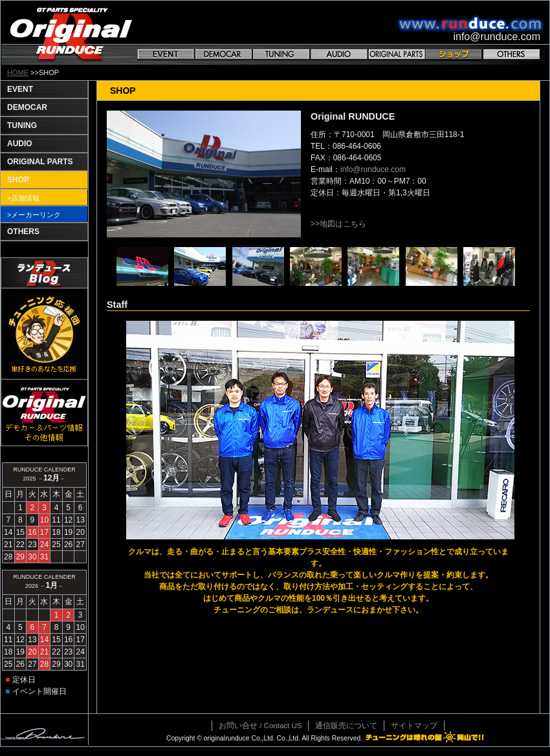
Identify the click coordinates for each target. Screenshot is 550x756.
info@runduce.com (373, 169)
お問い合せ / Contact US (260, 726)
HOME (18, 72)
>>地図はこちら (338, 224)
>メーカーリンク (34, 215)
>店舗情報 (23, 198)
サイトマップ (414, 726)
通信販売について (346, 726)
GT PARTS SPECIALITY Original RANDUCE (71, 33)
